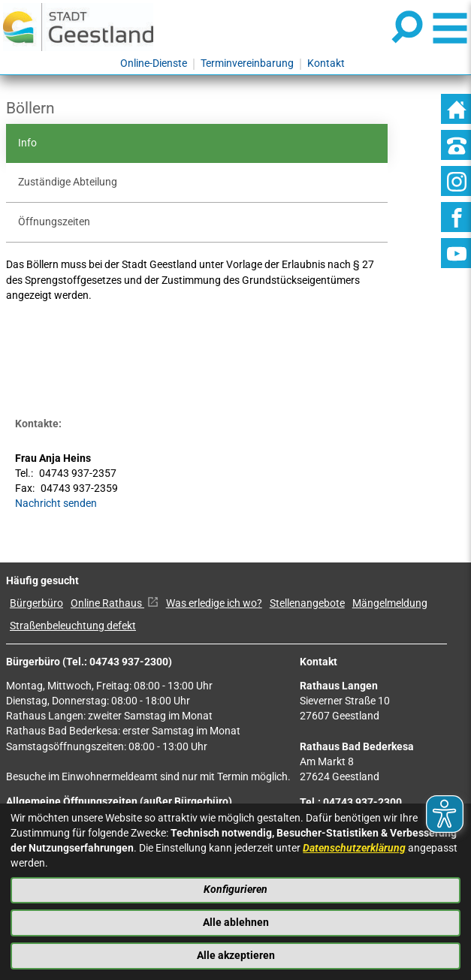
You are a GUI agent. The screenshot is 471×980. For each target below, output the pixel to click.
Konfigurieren (235, 890)
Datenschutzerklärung (354, 848)
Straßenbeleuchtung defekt (73, 626)
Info (27, 143)
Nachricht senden (56, 504)
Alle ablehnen (236, 923)
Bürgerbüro (36, 603)
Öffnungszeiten (54, 222)
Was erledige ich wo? (214, 603)
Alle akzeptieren (236, 956)
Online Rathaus (115, 603)
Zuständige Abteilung (68, 182)
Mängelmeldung (390, 603)
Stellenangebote (307, 603)
